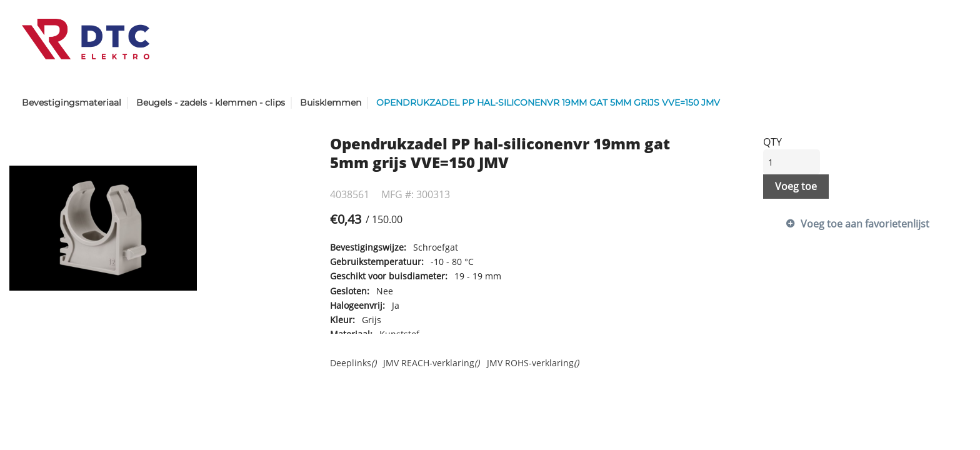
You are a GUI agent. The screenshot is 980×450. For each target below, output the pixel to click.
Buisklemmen (331, 102)
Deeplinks (353, 363)
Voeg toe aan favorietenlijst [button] (865, 224)
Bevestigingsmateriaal (72, 102)
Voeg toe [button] (796, 186)
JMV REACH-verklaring (431, 363)
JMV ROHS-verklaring (533, 363)
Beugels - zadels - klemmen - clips (211, 102)
